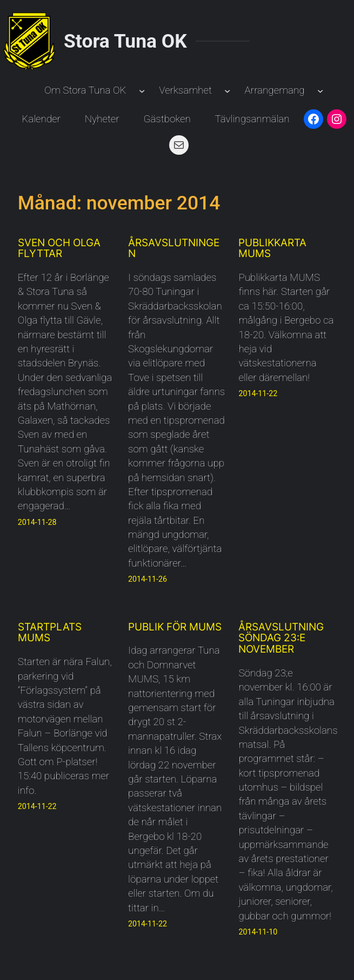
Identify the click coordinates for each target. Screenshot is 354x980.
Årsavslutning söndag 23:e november (281, 639)
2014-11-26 (148, 579)
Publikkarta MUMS (272, 249)
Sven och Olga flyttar (59, 249)
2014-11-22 (258, 393)
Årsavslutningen (174, 249)
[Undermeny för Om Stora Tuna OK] (142, 91)
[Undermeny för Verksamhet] (227, 91)
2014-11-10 (258, 932)
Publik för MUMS (175, 627)
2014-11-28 (37, 522)
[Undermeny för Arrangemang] (320, 91)
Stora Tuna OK (125, 41)
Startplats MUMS (50, 633)
